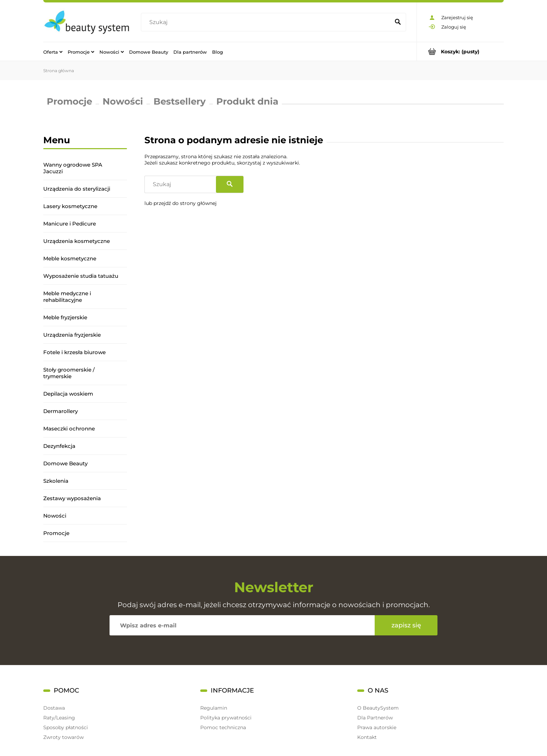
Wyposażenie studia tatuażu (81, 276)
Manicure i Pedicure (70, 224)
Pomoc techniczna (223, 727)
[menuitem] (53, 52)
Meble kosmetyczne (70, 258)
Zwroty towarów (63, 737)
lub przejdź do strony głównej (181, 203)
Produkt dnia (247, 101)
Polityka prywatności (226, 718)
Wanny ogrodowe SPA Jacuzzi (73, 168)
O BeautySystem (378, 708)
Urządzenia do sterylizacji (77, 189)
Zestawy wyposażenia (72, 498)
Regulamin (214, 708)
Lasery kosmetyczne (70, 206)
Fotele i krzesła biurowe (74, 352)
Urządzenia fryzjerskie (72, 335)
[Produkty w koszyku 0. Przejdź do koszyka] (460, 51)
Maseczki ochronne (69, 429)
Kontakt (367, 737)
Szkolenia (56, 481)
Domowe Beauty (65, 463)
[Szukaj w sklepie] (267, 22)
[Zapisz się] (406, 625)
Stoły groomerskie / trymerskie (69, 373)
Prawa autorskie (377, 727)
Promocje (69, 101)
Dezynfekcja (59, 446)
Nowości (123, 101)
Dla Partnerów (375, 718)
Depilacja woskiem (68, 394)
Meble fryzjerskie (65, 317)
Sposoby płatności (66, 727)
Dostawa (54, 708)
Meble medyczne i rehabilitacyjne (67, 297)
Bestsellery (180, 101)
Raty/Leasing (59, 718)
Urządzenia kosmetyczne (77, 241)
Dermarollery (61, 411)
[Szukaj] (398, 22)
